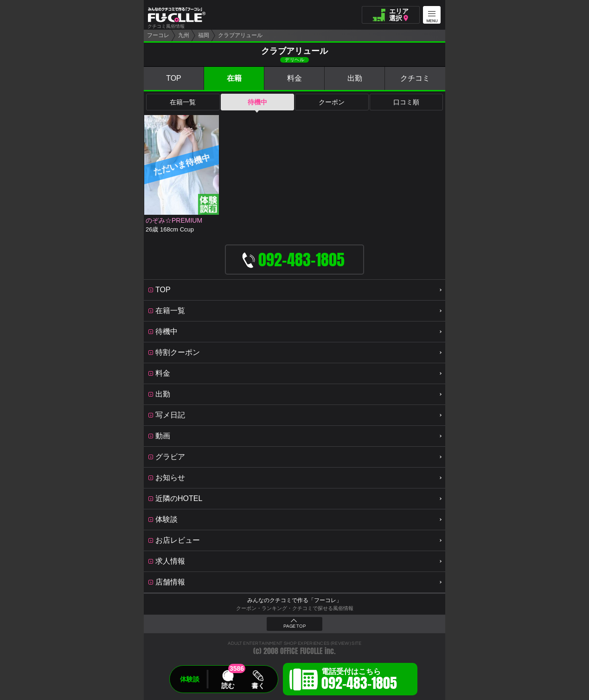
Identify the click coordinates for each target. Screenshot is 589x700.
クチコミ (415, 78)
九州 (184, 35)
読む (228, 686)
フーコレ (158, 35)
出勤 (355, 78)
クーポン (332, 102)
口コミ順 (406, 102)
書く (258, 686)
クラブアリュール (240, 35)
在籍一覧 (183, 102)
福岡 (204, 35)
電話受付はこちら (359, 681)
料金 (294, 78)
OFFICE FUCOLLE (301, 651)
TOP (174, 78)
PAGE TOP (294, 626)
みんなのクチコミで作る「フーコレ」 (294, 600)
